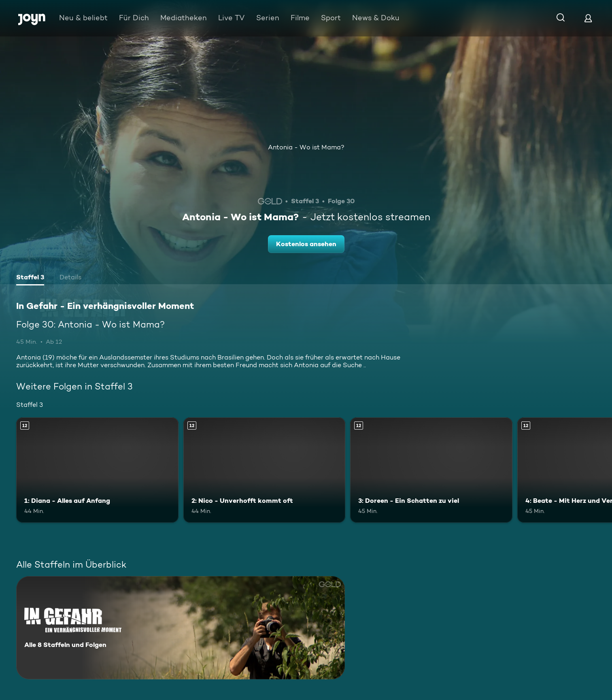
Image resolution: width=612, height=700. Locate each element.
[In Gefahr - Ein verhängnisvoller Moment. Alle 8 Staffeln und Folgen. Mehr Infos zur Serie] (181, 628)
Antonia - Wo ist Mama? (306, 147)
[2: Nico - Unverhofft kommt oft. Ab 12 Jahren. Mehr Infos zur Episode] (265, 470)
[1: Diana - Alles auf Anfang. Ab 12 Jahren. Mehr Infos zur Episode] (97, 470)
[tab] (30, 278)
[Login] (588, 18)
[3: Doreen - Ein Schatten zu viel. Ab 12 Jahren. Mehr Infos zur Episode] (431, 470)
